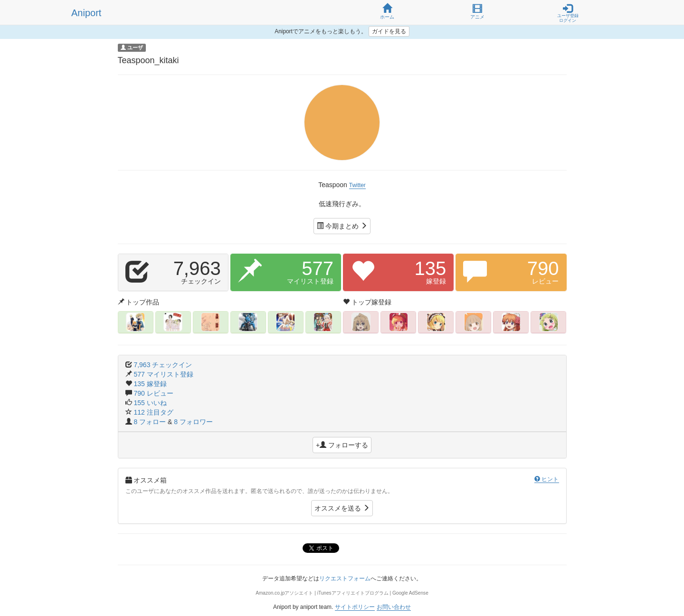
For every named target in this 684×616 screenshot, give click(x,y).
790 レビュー (153, 393)
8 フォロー (151, 422)
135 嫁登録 (150, 384)
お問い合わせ (394, 607)
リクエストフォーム (345, 578)
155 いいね (150, 403)
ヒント (546, 479)
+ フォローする (342, 445)
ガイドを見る (389, 31)
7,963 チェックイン (163, 365)
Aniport (86, 13)
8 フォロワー (193, 422)
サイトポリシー (355, 607)
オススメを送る (342, 508)
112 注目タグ (153, 412)
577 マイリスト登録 (163, 374)
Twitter (357, 185)
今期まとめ (342, 226)
